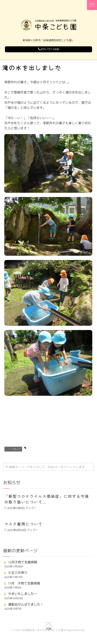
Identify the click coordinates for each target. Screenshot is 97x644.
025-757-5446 (49, 49)
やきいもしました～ (23, 594)
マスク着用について (23, 524)
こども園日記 (13, 449)
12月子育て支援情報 (23, 562)
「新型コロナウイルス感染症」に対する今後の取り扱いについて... (47, 499)
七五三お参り (18, 573)
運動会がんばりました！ (26, 604)
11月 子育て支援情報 (24, 583)
